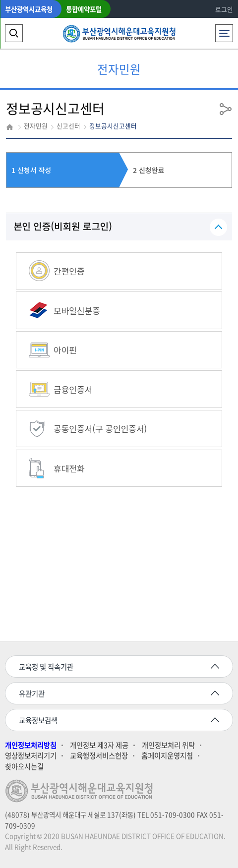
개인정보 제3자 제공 (99, 745)
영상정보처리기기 (31, 756)
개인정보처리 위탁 (168, 745)
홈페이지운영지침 (167, 756)
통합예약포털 (84, 9)
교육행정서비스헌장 (99, 756)
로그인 (224, 9)
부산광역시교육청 (29, 9)
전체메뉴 (224, 30)
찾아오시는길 (24, 767)
